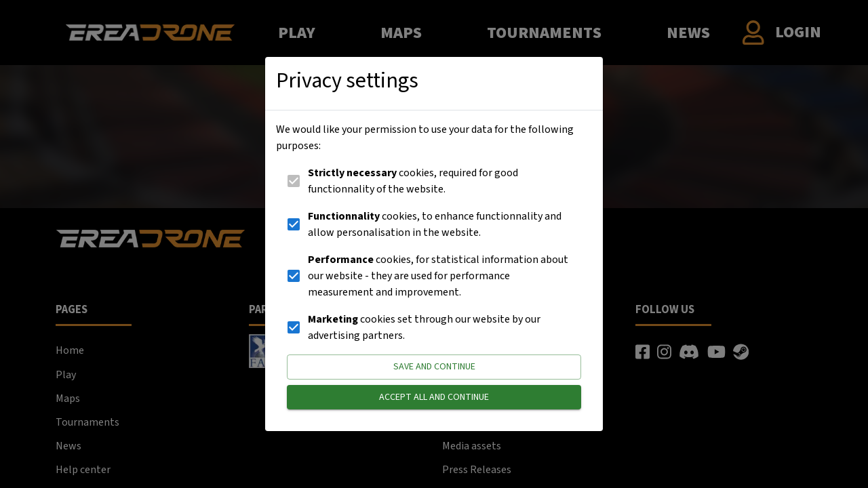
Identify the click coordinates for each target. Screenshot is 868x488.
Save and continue (434, 367)
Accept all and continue (434, 398)
